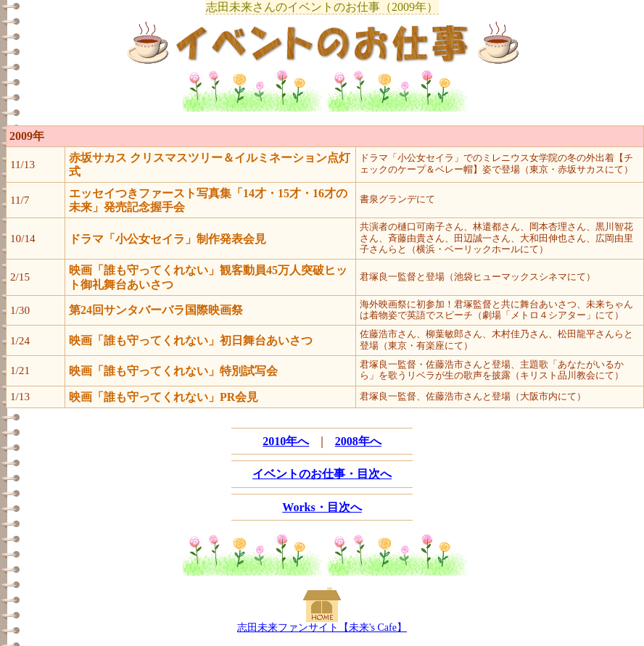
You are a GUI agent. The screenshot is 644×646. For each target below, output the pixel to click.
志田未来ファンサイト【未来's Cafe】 (322, 628)
